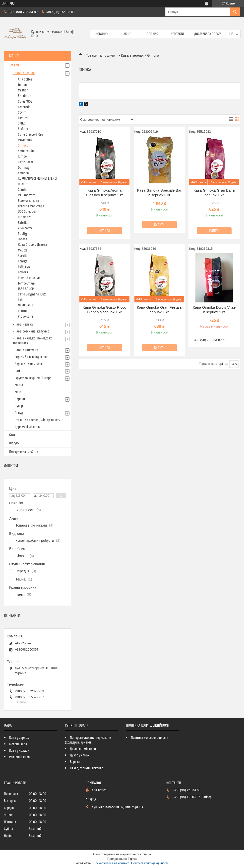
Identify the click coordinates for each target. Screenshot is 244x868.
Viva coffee (25, 228)
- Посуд (18, 413)
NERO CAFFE (26, 305)
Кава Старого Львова (32, 245)
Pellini (22, 311)
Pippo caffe (26, 317)
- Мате (17, 392)
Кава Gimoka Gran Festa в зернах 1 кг (159, 310)
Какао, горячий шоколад (87, 768)
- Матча (18, 385)
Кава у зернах (19, 738)
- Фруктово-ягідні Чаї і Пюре (32, 378)
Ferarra (23, 272)
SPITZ (21, 124)
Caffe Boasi (26, 162)
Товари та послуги (100, 55)
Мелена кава (18, 744)
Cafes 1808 (25, 102)
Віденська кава (29, 201)
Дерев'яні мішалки (83, 749)
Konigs (23, 261)
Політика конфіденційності (149, 738)
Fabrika (23, 223)
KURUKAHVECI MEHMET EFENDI (37, 179)
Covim (22, 113)
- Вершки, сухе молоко (28, 364)
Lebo (21, 300)
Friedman (25, 96)
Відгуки (14, 443)
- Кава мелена (23, 325)
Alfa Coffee (25, 80)
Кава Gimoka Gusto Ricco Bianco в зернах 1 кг (104, 310)
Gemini (23, 190)
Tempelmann (27, 284)
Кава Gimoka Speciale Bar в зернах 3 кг (159, 193)
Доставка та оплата (208, 34)
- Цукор (18, 406)
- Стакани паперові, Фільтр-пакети (37, 420)
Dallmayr (24, 168)
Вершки (75, 762)
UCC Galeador (27, 212)
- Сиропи (19, 399)
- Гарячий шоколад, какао (31, 357)
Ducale (23, 184)
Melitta (23, 250)
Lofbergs (24, 267)
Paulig (23, 234)
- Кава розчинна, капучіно (31, 331)
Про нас (152, 34)
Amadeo (23, 173)
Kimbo (22, 157)
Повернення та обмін (24, 452)
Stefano (23, 129)
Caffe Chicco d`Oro (30, 135)
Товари (14, 65)
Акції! (127, 34)
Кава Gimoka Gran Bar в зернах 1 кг (214, 193)
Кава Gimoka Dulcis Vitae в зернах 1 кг (214, 310)
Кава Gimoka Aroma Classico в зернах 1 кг (104, 193)
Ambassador (26, 151)
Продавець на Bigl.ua (122, 859)
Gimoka (23, 146)
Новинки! (102, 34)
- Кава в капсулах (25, 350)
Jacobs (23, 239)
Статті (13, 435)
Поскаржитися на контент (111, 863)
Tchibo (22, 85)
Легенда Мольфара (31, 206)
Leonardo (24, 107)
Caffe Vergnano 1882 (32, 294)
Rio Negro (25, 217)
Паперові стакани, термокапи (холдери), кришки (88, 740)
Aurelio (23, 256)
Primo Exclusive (29, 278)
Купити (105, 231)
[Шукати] (235, 12)
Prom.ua (145, 854)
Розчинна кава (20, 757)
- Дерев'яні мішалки (27, 427)
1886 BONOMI (27, 289)
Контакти (177, 34)
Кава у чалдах (19, 751)
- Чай (16, 371)
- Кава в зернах (131, 55)
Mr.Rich (23, 90)
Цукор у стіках (80, 755)
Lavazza (23, 118)
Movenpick (25, 140)
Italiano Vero (27, 195)
